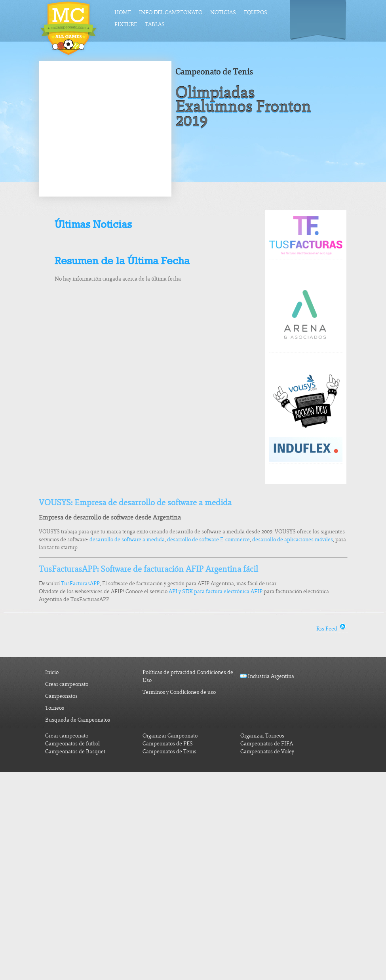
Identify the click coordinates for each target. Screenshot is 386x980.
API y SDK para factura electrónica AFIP (216, 591)
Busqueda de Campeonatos (78, 720)
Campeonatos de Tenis (169, 752)
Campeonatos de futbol (72, 744)
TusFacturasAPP (80, 584)
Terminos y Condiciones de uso (179, 692)
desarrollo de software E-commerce (208, 540)
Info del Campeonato (171, 12)
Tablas (155, 24)
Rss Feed (332, 629)
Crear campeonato (67, 684)
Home (123, 12)
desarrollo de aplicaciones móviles (293, 540)
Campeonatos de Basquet (75, 752)
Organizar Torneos (262, 736)
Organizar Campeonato (170, 736)
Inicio (52, 672)
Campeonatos (61, 696)
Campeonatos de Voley (267, 752)
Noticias (223, 12)
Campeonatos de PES (168, 744)
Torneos (55, 708)
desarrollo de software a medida (127, 540)
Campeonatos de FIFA (267, 744)
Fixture (126, 24)
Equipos (256, 12)
